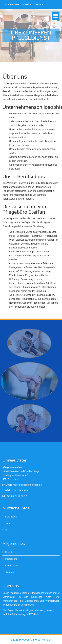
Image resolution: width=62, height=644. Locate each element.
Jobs (7, 523)
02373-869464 (21, 490)
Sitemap (9, 572)
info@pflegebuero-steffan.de (27, 485)
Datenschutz (11, 566)
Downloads (11, 517)
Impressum (11, 559)
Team (8, 530)
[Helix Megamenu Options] (56, 16)
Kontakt (9, 552)
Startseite (26, 4)
